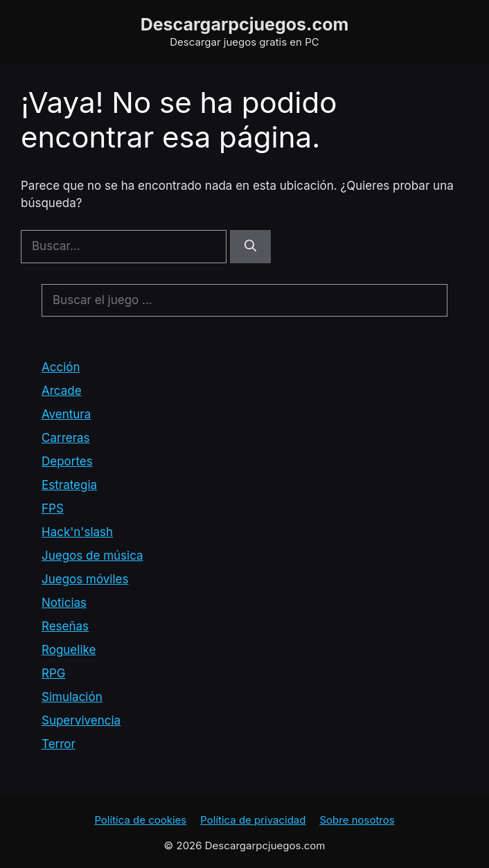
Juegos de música (92, 556)
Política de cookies (140, 820)
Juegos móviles (85, 579)
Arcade (62, 391)
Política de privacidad (253, 820)
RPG (53, 673)
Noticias (64, 603)
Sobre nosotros (357, 820)
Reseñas (65, 626)
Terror (59, 744)
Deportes (67, 461)
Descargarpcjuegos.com (245, 24)
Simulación (72, 697)
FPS (53, 508)
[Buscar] (250, 247)
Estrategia (69, 485)
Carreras (66, 438)
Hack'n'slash (77, 532)
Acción (61, 367)
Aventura (66, 414)
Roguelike (69, 650)
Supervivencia (81, 720)
